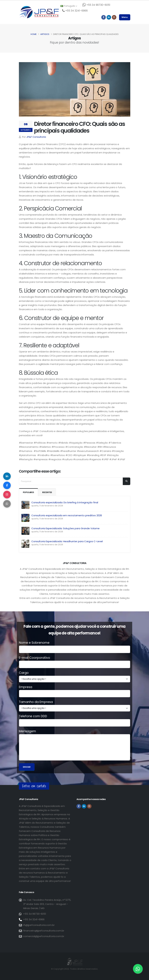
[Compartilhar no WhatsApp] (7, 504)
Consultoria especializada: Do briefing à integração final (65, 502)
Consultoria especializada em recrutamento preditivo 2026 (67, 515)
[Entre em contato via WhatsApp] (138, 969)
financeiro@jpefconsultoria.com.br (44, 931)
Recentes (49, 492)
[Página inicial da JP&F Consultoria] (39, 12)
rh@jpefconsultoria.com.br (39, 925)
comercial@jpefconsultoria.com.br (44, 936)
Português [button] (69, 6)
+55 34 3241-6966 (34, 919)
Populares (29, 492)
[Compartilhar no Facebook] (7, 485)
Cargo (24, 673)
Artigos (45, 34)
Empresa (26, 687)
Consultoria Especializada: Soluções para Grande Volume (65, 528)
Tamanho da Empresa (36, 702)
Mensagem (27, 731)
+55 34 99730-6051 (35, 914)
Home (34, 34)
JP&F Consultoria (36, 137)
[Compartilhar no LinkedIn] (7, 476)
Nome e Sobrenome (34, 643)
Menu (125, 17)
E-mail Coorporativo (34, 658)
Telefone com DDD (33, 716)
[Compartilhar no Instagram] (7, 495)
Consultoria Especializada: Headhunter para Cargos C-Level (67, 541)
